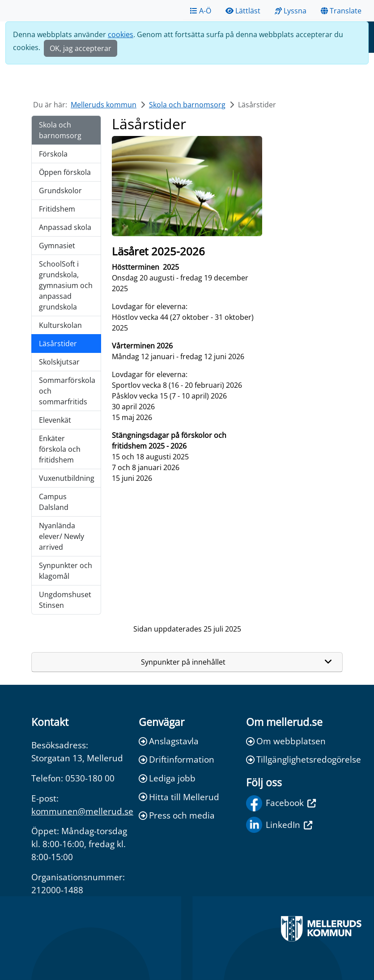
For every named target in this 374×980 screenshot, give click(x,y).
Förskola (53, 154)
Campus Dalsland (54, 502)
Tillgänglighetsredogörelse (294, 759)
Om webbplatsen (286, 741)
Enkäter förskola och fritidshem (60, 449)
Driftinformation (176, 759)
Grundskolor (60, 191)
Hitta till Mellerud (179, 797)
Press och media (177, 815)
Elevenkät (55, 420)
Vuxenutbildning (67, 478)
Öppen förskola (65, 172)
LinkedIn (279, 825)
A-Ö (201, 11)
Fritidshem (57, 209)
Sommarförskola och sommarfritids (67, 391)
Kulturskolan (60, 325)
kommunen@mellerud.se (82, 811)
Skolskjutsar (59, 362)
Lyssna (291, 11)
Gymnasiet (57, 246)
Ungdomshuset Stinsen (65, 600)
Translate (341, 11)
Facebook (281, 803)
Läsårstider (58, 344)
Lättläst (243, 11)
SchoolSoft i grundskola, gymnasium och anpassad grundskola (66, 285)
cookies (121, 34)
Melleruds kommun (104, 105)
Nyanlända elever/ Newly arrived (62, 536)
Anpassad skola (65, 227)
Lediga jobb (167, 778)
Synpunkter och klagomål (66, 571)
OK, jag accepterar (81, 48)
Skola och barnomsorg (187, 105)
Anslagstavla (169, 741)
